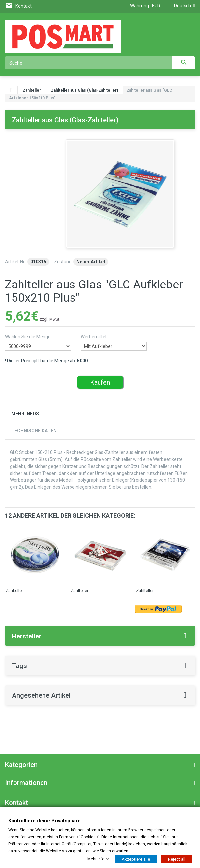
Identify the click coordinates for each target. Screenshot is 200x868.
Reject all (177, 859)
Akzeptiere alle (136, 859)
